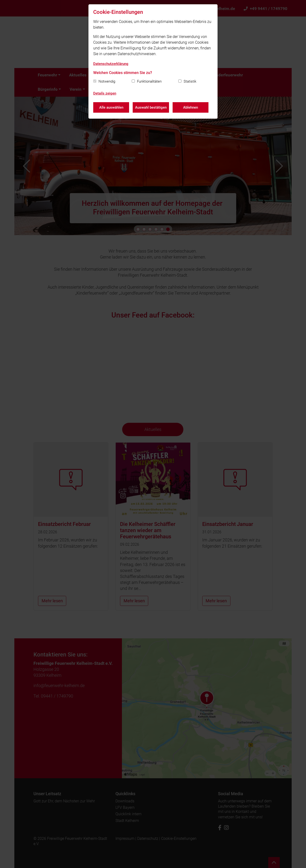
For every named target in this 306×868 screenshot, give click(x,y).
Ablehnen (191, 107)
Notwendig (107, 81)
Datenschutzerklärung (111, 64)
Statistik (190, 81)
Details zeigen (105, 93)
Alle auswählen (111, 107)
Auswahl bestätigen (151, 107)
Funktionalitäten (149, 81)
